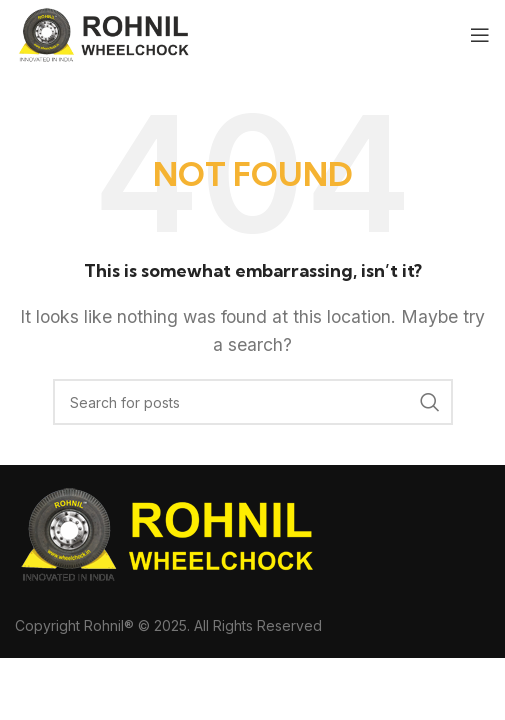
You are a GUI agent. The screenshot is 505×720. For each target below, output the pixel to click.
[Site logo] (104, 33)
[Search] (253, 402)
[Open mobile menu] (480, 35)
